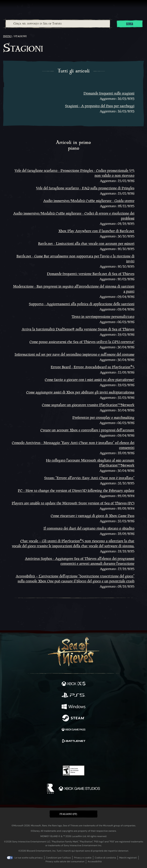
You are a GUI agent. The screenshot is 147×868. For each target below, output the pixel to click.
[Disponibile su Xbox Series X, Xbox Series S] (73, 684)
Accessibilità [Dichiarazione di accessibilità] (95, 862)
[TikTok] (93, 755)
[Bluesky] (100, 755)
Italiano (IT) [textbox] (68, 814)
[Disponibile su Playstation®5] (73, 696)
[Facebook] (46, 754)
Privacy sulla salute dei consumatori (65, 862)
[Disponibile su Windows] (73, 707)
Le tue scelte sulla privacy (29, 858)
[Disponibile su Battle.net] (73, 741)
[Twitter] (53, 754)
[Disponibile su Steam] (73, 719)
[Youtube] (73, 754)
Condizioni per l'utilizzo (58, 858)
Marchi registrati (128, 858)
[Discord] (84, 754)
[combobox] (58, 24)
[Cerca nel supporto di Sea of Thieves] (58, 24)
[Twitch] (62, 754)
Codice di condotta (105, 858)
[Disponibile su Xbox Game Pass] (73, 730)
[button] (73, 814)
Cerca (130, 24)
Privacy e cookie (83, 858)
